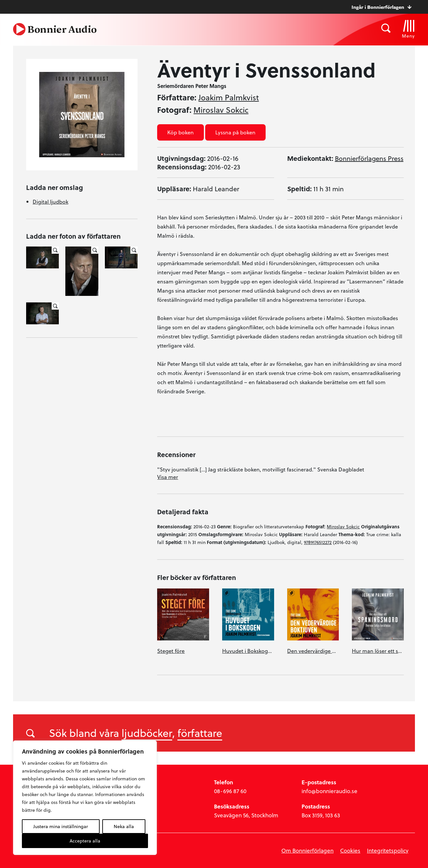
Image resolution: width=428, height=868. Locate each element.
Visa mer (168, 477)
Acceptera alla (85, 841)
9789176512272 (318, 542)
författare (200, 733)
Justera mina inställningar (61, 826)
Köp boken (181, 132)
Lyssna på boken (235, 132)
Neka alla (124, 826)
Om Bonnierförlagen (307, 851)
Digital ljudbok (50, 202)
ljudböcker (147, 733)
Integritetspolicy (388, 851)
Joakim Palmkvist (229, 97)
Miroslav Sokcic (221, 110)
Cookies (350, 851)
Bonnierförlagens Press (369, 158)
